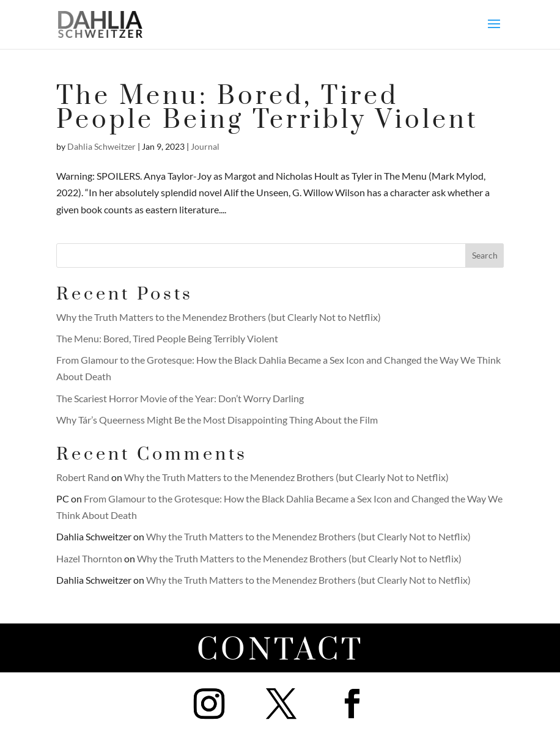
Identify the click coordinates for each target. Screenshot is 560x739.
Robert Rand (83, 477)
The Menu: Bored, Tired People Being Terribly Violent (267, 108)
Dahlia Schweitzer (101, 146)
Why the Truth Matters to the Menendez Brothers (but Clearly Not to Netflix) (219, 317)
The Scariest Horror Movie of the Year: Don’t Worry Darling (180, 398)
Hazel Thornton (89, 558)
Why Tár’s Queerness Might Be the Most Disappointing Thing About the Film (217, 420)
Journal (205, 146)
